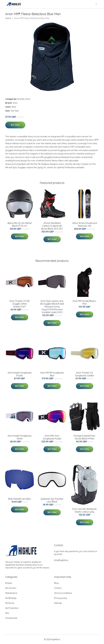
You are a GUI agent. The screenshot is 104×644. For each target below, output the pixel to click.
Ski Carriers (11, 588)
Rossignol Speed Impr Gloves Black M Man (85, 437)
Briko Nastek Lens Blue (19, 499)
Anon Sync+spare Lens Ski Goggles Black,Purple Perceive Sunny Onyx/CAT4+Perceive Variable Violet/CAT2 (52, 307)
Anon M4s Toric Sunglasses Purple (52, 437)
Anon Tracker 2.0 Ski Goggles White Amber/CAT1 (19, 304)
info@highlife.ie (61, 560)
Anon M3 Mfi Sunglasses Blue (52, 374)
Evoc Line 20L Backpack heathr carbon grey (84, 510)
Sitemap (58, 603)
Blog (56, 583)
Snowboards (11, 618)
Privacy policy (61, 598)
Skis (7, 613)
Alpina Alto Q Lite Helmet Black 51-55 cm (20, 224)
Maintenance (11, 593)
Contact (58, 588)
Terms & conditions (63, 593)
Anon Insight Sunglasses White (20, 437)
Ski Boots (10, 603)
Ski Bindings (11, 598)
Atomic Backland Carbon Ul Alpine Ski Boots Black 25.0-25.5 (52, 226)
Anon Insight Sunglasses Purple (20, 374)
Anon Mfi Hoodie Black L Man (84, 302)
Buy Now (15, 125)
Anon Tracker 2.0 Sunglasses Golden (85, 374)
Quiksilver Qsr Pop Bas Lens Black (52, 500)
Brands (21, 99)
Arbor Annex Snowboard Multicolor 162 (85, 224)
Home (8, 18)
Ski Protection (12, 608)
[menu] (96, 4)
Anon (28, 99)
